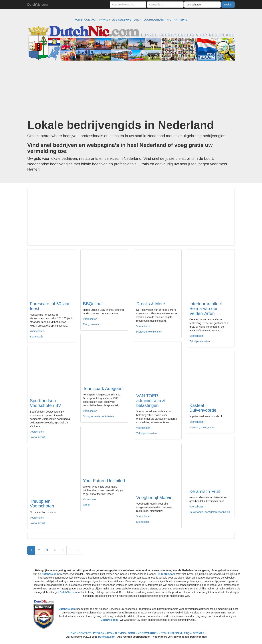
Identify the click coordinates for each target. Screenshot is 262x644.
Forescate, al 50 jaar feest (50, 306)
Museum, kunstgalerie (202, 427)
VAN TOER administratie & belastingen (151, 401)
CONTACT (91, 20)
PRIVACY (105, 20)
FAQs (187, 633)
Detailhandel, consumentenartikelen (210, 512)
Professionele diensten (149, 332)
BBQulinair (93, 304)
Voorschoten (37, 331)
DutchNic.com (37, 5)
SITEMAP (199, 633)
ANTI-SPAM (181, 20)
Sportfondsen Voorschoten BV (45, 403)
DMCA (137, 20)
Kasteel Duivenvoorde (203, 408)
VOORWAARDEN (154, 20)
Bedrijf (87, 505)
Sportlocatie (37, 337)
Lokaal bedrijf (37, 437)
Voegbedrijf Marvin (154, 498)
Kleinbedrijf (143, 522)
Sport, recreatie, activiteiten (98, 416)
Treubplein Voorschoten (42, 504)
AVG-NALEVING (122, 20)
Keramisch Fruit (205, 491)
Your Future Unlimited (104, 481)
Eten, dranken (91, 324)
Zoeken (228, 5)
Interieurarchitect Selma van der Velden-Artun (206, 309)
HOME (78, 20)
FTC (169, 20)
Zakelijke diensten (200, 341)
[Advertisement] (131, 90)
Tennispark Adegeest (103, 388)
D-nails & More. (151, 304)
